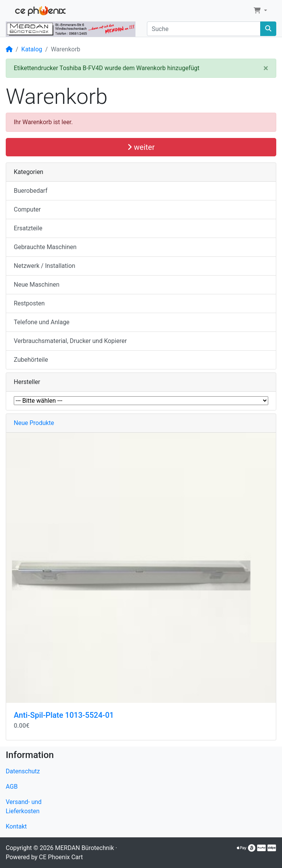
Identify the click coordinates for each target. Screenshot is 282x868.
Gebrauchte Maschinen (45, 247)
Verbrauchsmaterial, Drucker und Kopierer (70, 341)
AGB (12, 787)
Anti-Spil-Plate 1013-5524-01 (64, 715)
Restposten (29, 303)
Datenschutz (23, 771)
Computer (27, 209)
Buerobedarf (31, 191)
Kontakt (16, 826)
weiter (141, 147)
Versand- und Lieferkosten (24, 806)
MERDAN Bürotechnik (85, 848)
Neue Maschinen (37, 285)
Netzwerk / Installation (45, 266)
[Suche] (204, 29)
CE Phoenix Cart (61, 857)
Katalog (32, 49)
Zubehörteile (31, 360)
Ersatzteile (28, 228)
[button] (260, 11)
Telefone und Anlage (42, 322)
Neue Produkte (34, 423)
